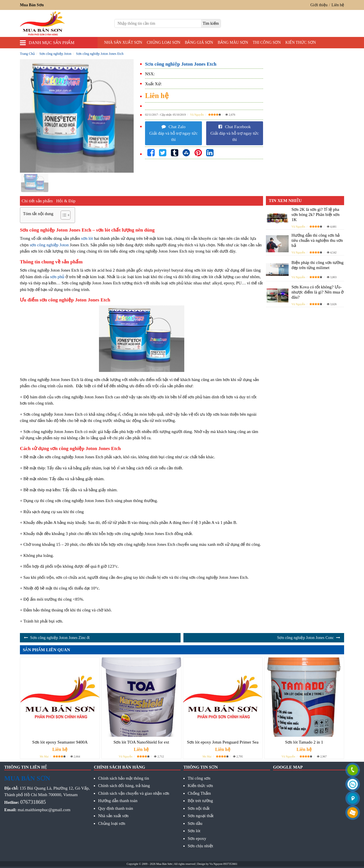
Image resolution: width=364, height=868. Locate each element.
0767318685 (33, 802)
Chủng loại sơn (164, 42)
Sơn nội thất (199, 808)
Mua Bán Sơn (164, 864)
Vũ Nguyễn (197, 115)
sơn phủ (57, 277)
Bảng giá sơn (199, 42)
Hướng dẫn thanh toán (118, 801)
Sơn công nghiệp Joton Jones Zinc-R (60, 638)
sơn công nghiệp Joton (49, 245)
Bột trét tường (200, 801)
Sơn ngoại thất (201, 816)
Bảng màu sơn (233, 42)
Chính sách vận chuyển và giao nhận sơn (134, 793)
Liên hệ (338, 5)
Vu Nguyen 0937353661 (223, 864)
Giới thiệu (319, 5)
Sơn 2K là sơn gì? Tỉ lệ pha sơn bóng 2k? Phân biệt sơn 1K (316, 215)
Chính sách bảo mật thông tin (124, 778)
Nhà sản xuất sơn (123, 42)
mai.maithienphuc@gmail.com (44, 810)
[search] (211, 23)
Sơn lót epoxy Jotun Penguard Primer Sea (223, 742)
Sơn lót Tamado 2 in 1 (304, 742)
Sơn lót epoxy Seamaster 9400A (60, 742)
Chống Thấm (199, 793)
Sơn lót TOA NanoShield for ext (141, 742)
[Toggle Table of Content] (63, 215)
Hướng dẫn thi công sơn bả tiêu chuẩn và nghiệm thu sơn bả (317, 240)
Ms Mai (44, 756)
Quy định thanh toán (116, 808)
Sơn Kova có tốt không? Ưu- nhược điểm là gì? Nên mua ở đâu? (318, 292)
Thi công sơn (267, 42)
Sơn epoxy (197, 838)
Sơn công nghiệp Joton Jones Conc (306, 638)
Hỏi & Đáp (66, 201)
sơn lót (87, 238)
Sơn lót (194, 831)
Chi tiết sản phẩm (37, 201)
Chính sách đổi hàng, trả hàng (124, 786)
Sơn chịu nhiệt (200, 846)
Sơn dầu (195, 823)
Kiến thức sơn (301, 42)
